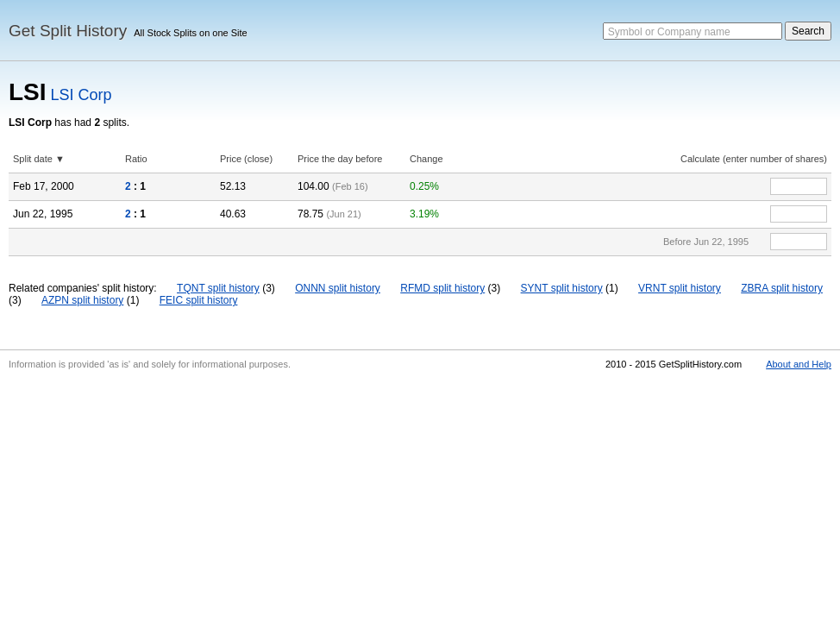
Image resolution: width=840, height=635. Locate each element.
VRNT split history (680, 288)
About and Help (799, 364)
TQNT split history (218, 288)
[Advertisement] (420, 506)
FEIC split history (199, 300)
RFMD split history (442, 288)
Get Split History (68, 31)
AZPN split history (82, 300)
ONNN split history (338, 288)
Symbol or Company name (669, 32)
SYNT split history (562, 288)
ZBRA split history (782, 288)
